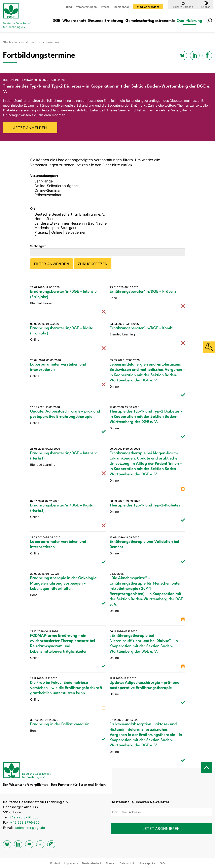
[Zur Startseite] (19, 16)
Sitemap (110, 863)
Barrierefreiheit (92, 863)
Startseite (10, 42)
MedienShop (122, 7)
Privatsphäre (148, 863)
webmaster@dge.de (30, 828)
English (206, 7)
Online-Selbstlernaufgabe (105, 186)
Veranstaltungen (86, 7)
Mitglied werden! (148, 7)
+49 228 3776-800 (25, 822)
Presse (105, 7)
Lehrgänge (105, 181)
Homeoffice (105, 219)
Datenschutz (128, 863)
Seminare (52, 42)
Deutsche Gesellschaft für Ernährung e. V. (105, 214)
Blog (69, 7)
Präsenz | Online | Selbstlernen (105, 233)
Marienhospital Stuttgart (105, 228)
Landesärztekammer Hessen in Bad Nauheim (105, 224)
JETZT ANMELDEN (30, 128)
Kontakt (55, 863)
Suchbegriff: (38, 246)
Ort (33, 209)
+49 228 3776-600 (24, 817)
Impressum (71, 863)
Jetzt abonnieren (161, 829)
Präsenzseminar (105, 195)
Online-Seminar (105, 191)
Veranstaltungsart (44, 176)
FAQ (162, 863)
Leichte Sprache (183, 7)
